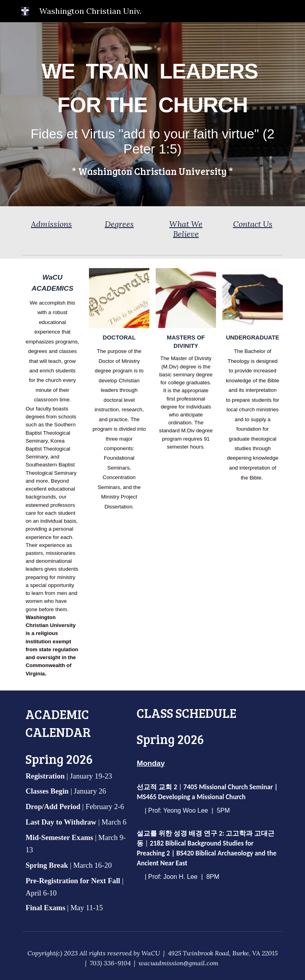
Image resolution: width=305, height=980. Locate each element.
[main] (152, 114)
